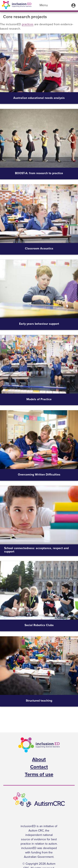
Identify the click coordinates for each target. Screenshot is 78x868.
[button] (73, 5)
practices (28, 24)
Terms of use (39, 775)
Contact (39, 767)
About (39, 760)
